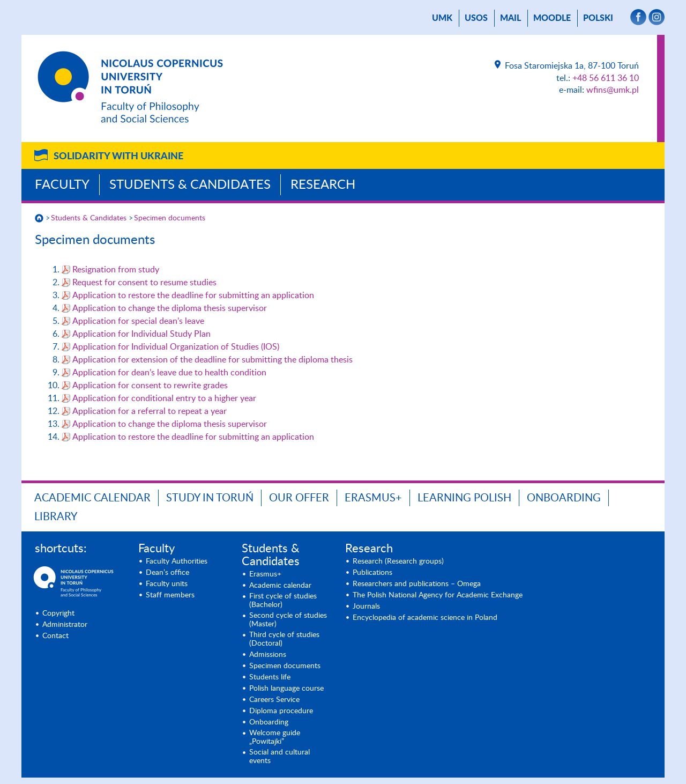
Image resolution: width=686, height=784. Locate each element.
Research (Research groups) (398, 561)
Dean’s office (167, 573)
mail (510, 18)
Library (56, 517)
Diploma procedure (281, 711)
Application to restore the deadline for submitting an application (193, 295)
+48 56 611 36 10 (606, 78)
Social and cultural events (279, 757)
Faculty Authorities (177, 561)
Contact (55, 636)
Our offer (299, 498)
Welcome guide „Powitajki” (275, 737)
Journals (366, 607)
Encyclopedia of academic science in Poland (425, 618)
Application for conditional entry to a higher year (164, 398)
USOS (476, 18)
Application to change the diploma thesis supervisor (170, 308)
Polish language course (286, 689)
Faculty (62, 185)
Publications (372, 573)
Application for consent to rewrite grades (150, 386)
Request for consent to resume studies (144, 283)
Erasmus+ (373, 498)
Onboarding (564, 498)
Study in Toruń (210, 498)
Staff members (170, 595)
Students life (270, 677)
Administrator (65, 625)
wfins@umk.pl (613, 90)
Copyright (58, 613)
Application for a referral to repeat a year (150, 411)
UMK (442, 18)
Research (323, 185)
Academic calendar (92, 498)
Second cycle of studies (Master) (288, 620)
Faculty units (167, 584)
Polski (598, 18)
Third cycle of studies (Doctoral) (284, 639)
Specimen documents (170, 218)
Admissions (268, 655)
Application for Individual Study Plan (141, 334)
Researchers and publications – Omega (417, 584)
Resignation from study (116, 270)
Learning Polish (464, 498)
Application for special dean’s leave (138, 321)
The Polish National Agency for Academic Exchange (438, 595)
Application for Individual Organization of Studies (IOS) (176, 347)
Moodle (552, 18)
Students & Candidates (190, 185)
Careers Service (274, 700)
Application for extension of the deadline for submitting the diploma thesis (212, 360)
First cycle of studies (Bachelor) (283, 601)
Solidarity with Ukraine (118, 157)
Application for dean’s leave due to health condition (169, 373)
